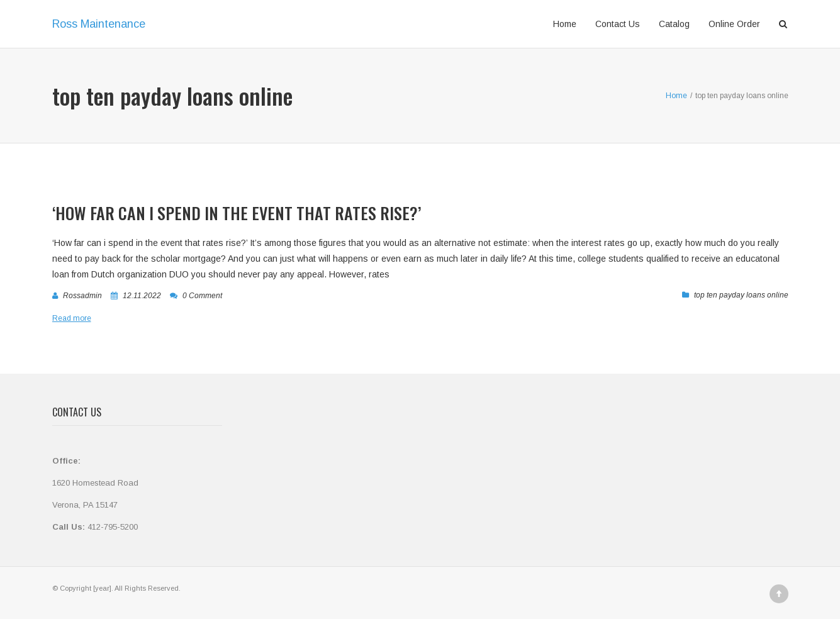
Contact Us (618, 24)
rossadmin (82, 296)
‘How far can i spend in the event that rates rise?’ (237, 213)
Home (565, 24)
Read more (72, 318)
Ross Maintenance (99, 24)
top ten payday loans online (741, 295)
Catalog (674, 24)
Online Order (734, 24)
